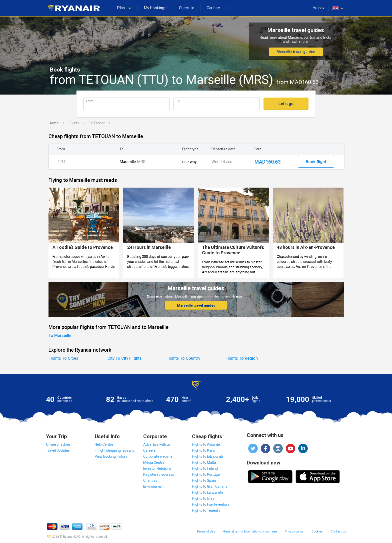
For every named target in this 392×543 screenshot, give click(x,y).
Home (53, 123)
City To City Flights (125, 358)
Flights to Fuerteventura (211, 504)
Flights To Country (183, 358)
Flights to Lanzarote (208, 492)
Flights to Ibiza (203, 498)
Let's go (286, 104)
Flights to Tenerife (206, 510)
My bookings (155, 8)
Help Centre (104, 444)
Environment (153, 486)
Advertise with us (157, 444)
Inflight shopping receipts (114, 450)
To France (97, 123)
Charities (150, 480)
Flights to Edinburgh (207, 456)
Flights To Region (242, 358)
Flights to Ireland (205, 468)
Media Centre (154, 462)
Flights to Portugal (206, 474)
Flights (74, 123)
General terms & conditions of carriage (250, 531)
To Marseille (60, 336)
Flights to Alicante (206, 444)
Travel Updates (58, 450)
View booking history (111, 456)
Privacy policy (294, 531)
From (90, 101)
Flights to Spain (204, 480)
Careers (149, 450)
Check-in (187, 8)
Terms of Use (206, 531)
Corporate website (158, 456)
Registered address (159, 474)
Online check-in (58, 444)
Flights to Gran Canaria (210, 486)
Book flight (316, 162)
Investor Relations (157, 468)
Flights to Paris (203, 450)
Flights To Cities (63, 358)
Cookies (317, 531)
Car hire (213, 8)
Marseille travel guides (296, 52)
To (178, 101)
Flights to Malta (204, 462)
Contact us (338, 531)
